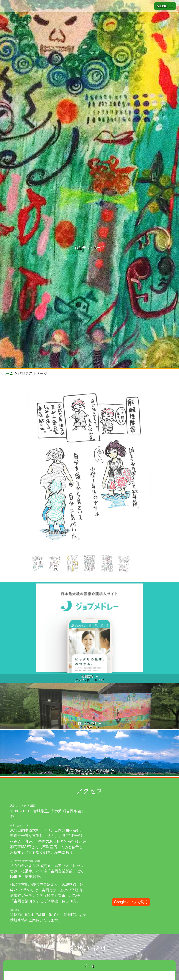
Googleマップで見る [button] (131, 902)
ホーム (8, 373)
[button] (165, 6)
